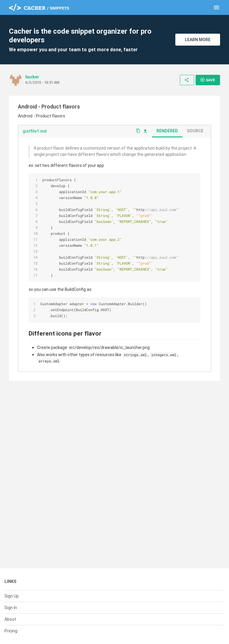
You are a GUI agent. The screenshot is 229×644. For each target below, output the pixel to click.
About (10, 619)
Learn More (198, 40)
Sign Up (12, 596)
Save (208, 80)
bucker (32, 77)
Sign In (11, 608)
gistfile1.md (35, 131)
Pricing (11, 631)
